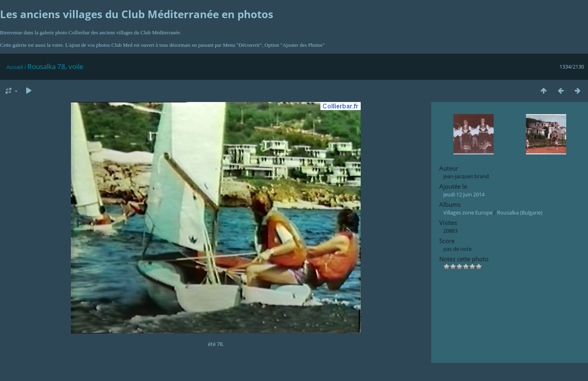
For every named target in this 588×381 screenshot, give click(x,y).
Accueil (15, 67)
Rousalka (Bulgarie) (520, 212)
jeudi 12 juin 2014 (464, 194)
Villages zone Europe (468, 212)
